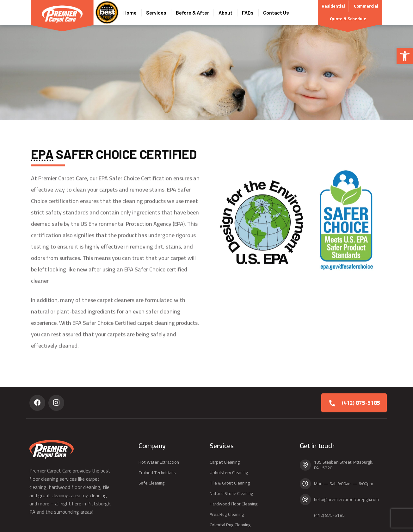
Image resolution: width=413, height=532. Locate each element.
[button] (405, 56)
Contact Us (276, 13)
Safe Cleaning (152, 483)
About (225, 13)
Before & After (192, 13)
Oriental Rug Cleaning (230, 525)
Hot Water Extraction (159, 462)
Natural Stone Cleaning (231, 493)
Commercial (366, 6)
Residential (333, 7)
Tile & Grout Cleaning (230, 483)
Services (156, 13)
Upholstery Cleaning (229, 473)
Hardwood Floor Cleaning (234, 504)
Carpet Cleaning (225, 462)
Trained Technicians (157, 473)
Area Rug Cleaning (227, 514)
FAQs (248, 13)
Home (130, 13)
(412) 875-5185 (361, 403)
